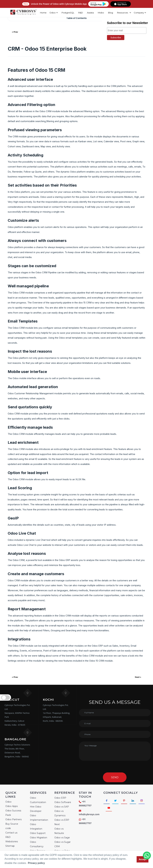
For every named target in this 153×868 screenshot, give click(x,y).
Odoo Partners (13, 819)
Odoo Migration (39, 838)
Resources (120, 13)
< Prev (15, 32)
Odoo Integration (36, 827)
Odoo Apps (12, 806)
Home (41, 13)
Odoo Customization (38, 800)
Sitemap (10, 846)
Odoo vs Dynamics (60, 813)
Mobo (99, 13)
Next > (138, 677)
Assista (88, 13)
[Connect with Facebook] (107, 801)
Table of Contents (76, 18)
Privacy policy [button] (36, 863)
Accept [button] (143, 859)
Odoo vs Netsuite (59, 831)
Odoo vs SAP (62, 807)
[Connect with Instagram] (109, 809)
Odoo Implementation (39, 818)
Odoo (8, 802)
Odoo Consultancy (37, 844)
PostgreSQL (66, 13)
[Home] (22, 13)
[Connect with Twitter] (117, 801)
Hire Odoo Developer (36, 809)
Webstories (12, 842)
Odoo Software (63, 802)
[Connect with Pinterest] (126, 801)
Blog (108, 13)
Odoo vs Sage (62, 838)
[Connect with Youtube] (119, 809)
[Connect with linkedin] (136, 801)
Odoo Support (38, 833)
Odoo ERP (60, 798)
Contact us (11, 833)
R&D (78, 13)
